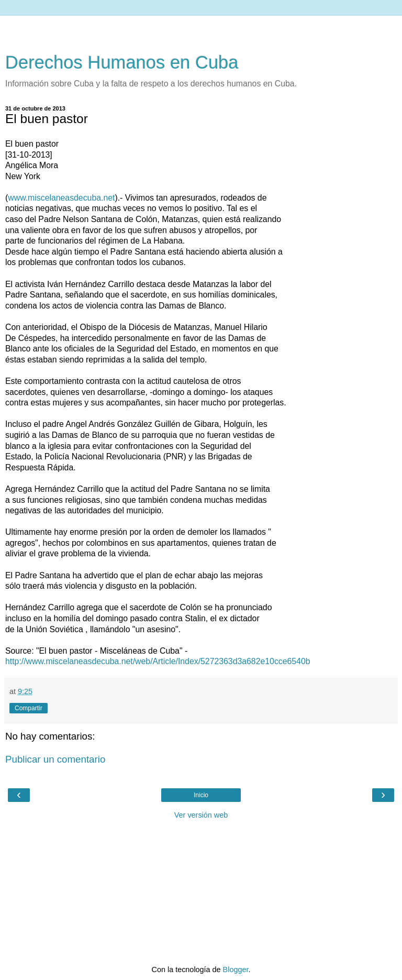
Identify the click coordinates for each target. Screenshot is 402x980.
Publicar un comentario (55, 759)
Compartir (29, 708)
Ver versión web (201, 815)
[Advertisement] (201, 29)
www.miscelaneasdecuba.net (61, 198)
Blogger (236, 970)
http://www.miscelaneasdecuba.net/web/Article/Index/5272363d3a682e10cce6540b (158, 661)
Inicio (201, 795)
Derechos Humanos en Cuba (122, 62)
